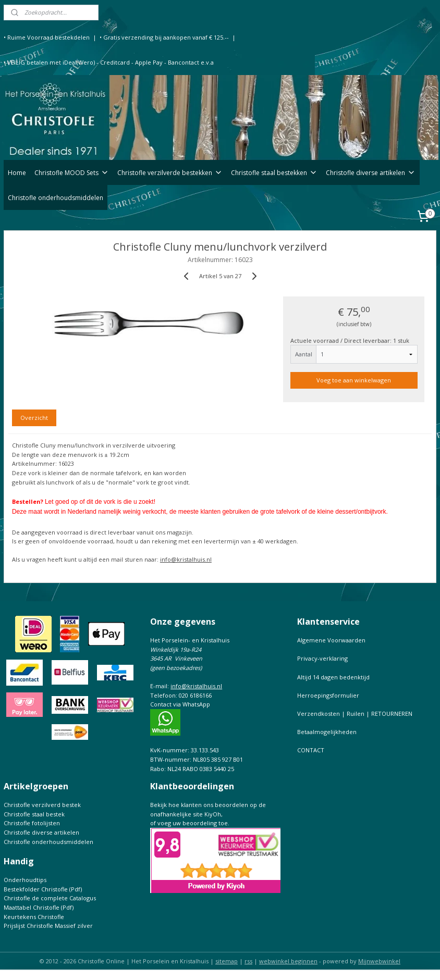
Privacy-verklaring (322, 658)
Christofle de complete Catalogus (50, 898)
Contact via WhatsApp (180, 704)
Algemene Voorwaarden (331, 640)
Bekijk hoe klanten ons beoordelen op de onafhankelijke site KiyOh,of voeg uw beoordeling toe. (208, 814)
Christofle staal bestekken (274, 173)
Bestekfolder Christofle (36, 889)
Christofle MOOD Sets (72, 173)
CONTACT (311, 750)
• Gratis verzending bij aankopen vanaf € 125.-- (164, 37)
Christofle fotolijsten (32, 823)
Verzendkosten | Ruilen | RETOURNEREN (355, 714)
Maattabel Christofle (32, 907)
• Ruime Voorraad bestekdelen (47, 37)
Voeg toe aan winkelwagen (354, 381)
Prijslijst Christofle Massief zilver (48, 926)
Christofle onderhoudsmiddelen (56, 198)
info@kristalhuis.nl (186, 560)
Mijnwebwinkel (379, 961)
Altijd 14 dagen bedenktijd (333, 677)
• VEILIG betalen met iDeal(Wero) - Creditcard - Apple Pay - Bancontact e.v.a (109, 62)
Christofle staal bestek (34, 814)
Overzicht (34, 418)
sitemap (227, 961)
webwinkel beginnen (288, 961)
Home (17, 173)
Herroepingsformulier (328, 695)
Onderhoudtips (25, 880)
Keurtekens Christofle (34, 917)
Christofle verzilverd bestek (42, 805)
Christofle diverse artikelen (371, 173)
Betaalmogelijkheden (327, 732)
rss (248, 961)
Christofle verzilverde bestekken (170, 173)
